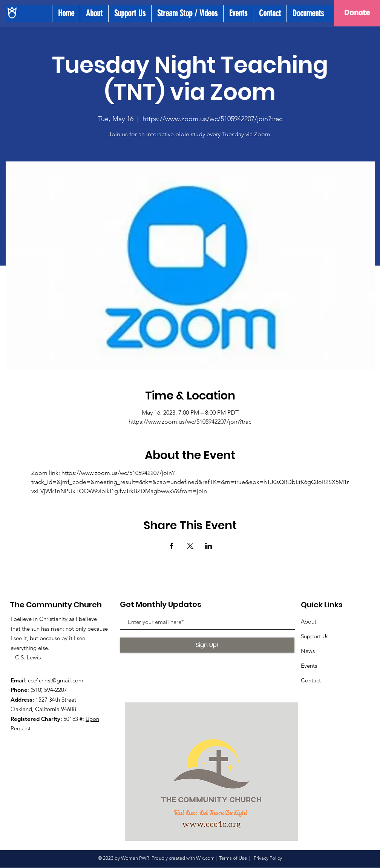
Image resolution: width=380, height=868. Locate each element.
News (308, 651)
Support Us (315, 636)
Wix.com (205, 858)
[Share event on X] (190, 546)
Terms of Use (233, 858)
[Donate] (357, 13)
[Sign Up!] (207, 645)
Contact (311, 680)
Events (309, 666)
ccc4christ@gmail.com (56, 680)
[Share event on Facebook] (172, 546)
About (309, 621)
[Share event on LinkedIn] (209, 546)
